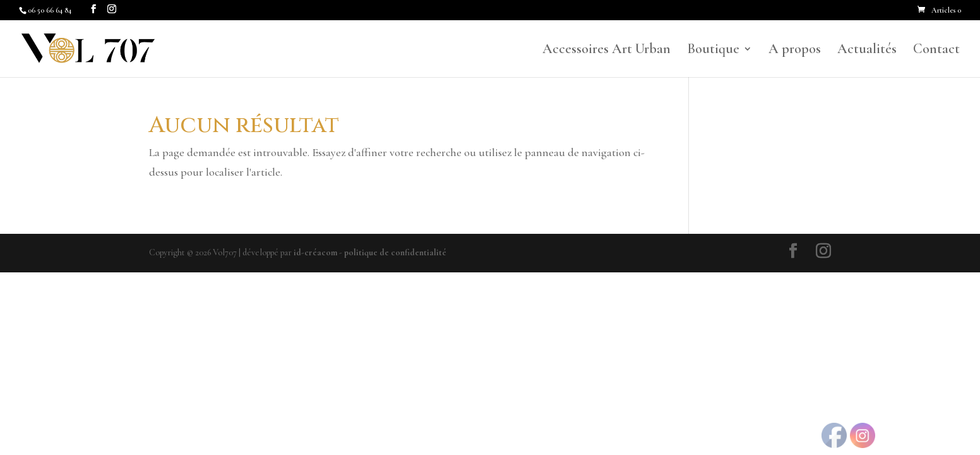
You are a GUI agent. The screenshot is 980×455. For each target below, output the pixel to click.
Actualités (867, 51)
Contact (936, 51)
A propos (795, 51)
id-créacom (315, 252)
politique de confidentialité (395, 252)
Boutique (713, 51)
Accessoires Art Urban (607, 51)
